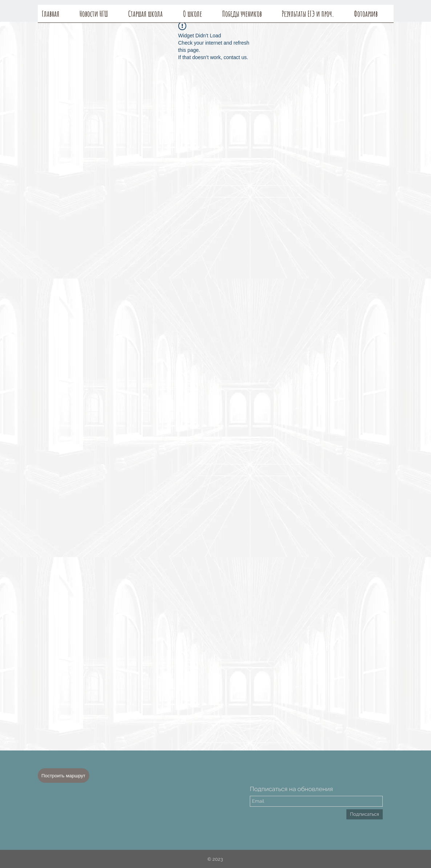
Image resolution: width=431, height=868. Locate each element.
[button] (199, 16)
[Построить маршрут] (64, 776)
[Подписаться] (365, 814)
